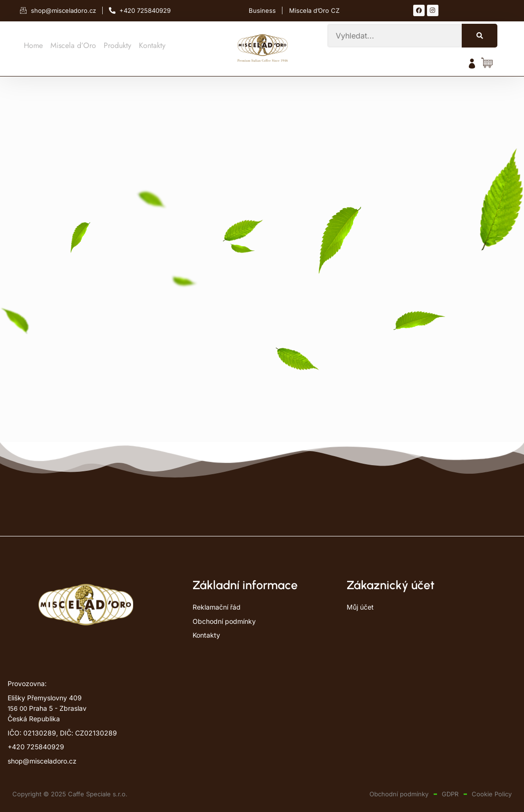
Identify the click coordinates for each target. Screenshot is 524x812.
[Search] (480, 36)
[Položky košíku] (489, 63)
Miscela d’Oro (73, 45)
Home (33, 45)
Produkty (117, 45)
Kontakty (152, 45)
